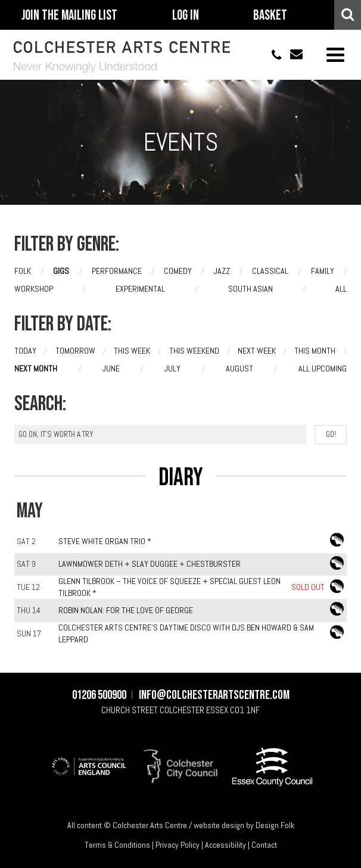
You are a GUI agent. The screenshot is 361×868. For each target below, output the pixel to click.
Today (25, 351)
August (239, 369)
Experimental (140, 289)
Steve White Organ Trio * (105, 541)
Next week (257, 351)
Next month (36, 369)
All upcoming (323, 369)
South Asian (250, 289)
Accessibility (225, 845)
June (111, 369)
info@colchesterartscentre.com (292, 55)
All (341, 289)
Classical (270, 271)
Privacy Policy (178, 845)
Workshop (34, 289)
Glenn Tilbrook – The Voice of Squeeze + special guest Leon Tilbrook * (169, 588)
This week (132, 351)
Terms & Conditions (117, 845)
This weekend (194, 351)
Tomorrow (75, 351)
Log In (186, 15)
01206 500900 (271, 55)
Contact (264, 845)
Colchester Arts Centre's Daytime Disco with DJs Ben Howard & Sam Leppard (186, 633)
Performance (117, 271)
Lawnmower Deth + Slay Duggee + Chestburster (150, 564)
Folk (23, 271)
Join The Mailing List (69, 15)
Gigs (61, 271)
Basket (270, 15)
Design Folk (275, 825)
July (172, 369)
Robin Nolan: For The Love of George (126, 610)
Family (323, 271)
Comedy (178, 271)
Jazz (222, 271)
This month (315, 351)
